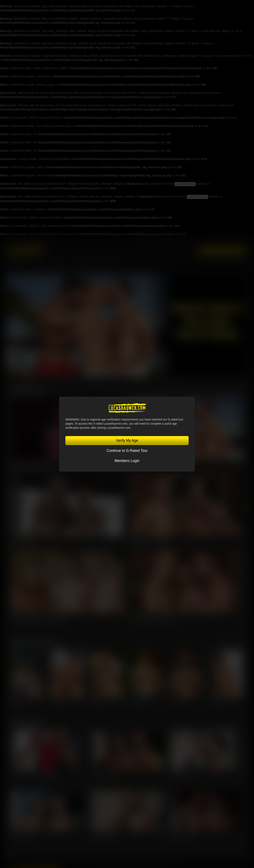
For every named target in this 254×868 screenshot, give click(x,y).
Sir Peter (176, 703)
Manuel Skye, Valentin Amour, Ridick (38, 618)
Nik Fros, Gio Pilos (24, 542)
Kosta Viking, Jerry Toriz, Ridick (154, 618)
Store (102, 264)
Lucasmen (16, 264)
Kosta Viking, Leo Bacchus (150, 542)
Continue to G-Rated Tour (127, 451)
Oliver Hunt (57, 703)
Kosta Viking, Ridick (182, 835)
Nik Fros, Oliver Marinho (104, 835)
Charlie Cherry (139, 703)
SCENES (58, 264)
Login (192, 251)
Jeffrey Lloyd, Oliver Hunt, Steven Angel (34, 774)
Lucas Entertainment (143, 239)
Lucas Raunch (169, 239)
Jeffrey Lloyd (18, 703)
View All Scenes (231, 391)
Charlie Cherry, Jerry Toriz (185, 774)
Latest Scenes (27, 389)
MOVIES (38, 264)
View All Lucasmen (229, 644)
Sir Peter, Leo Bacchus (103, 774)
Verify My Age (127, 441)
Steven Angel (218, 703)
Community (81, 264)
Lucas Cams (213, 239)
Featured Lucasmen (34, 642)
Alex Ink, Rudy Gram (22, 835)
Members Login (127, 461)
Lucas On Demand (235, 239)
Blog (118, 264)
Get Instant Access (223, 251)
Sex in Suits (193, 239)
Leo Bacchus (98, 703)
